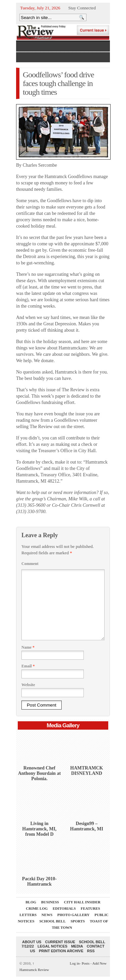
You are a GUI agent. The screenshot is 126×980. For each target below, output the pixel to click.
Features (90, 908)
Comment (30, 564)
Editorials (64, 908)
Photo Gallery (73, 915)
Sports (78, 921)
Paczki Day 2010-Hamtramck (39, 881)
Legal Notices (52, 946)
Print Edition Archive (61, 951)
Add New (100, 963)
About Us (32, 942)
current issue (60, 942)
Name (28, 647)
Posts (86, 963)
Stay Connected (82, 8)
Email (28, 666)
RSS (91, 951)
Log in (75, 963)
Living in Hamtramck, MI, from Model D (39, 829)
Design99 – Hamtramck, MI (87, 826)
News (47, 915)
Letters (28, 915)
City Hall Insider (82, 902)
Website (28, 685)
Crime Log (37, 908)
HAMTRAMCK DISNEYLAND (87, 771)
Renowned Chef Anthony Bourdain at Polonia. (40, 773)
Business (50, 902)
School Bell (52, 921)
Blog (31, 902)
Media (77, 946)
